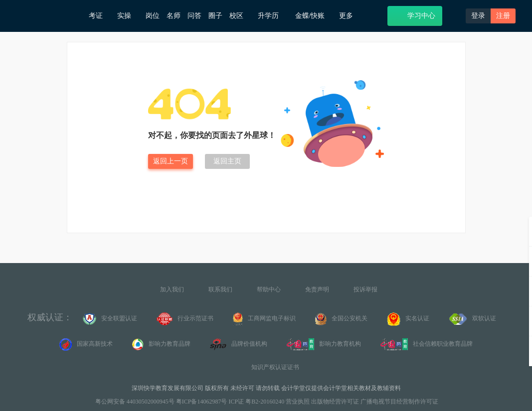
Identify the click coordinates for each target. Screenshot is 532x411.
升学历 (273, 15)
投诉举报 (365, 289)
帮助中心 (269, 289)
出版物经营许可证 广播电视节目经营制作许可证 (375, 402)
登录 (478, 16)
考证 (99, 16)
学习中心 (415, 15)
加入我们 (172, 289)
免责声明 (317, 289)
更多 (350, 16)
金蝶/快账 (314, 16)
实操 (128, 16)
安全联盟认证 (110, 319)
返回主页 (227, 161)
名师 (174, 16)
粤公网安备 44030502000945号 (134, 402)
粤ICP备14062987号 (202, 402)
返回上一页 (171, 161)
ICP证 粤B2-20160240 (257, 402)
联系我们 (220, 289)
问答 (194, 16)
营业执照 (298, 402)
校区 (240, 16)
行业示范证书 (185, 319)
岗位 (153, 16)
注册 (503, 16)
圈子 (215, 16)
